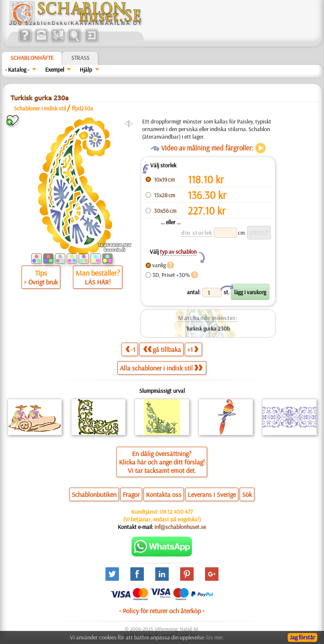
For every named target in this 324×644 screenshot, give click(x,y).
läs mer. (215, 637)
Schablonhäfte (32, 58)
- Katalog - (17, 70)
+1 (193, 349)
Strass (80, 58)
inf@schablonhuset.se (180, 527)
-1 (130, 349)
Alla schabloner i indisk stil (161, 368)
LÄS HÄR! (98, 282)
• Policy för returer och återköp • (162, 611)
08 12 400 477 (176, 512)
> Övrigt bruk (41, 282)
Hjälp (86, 70)
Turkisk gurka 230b (208, 328)
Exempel (55, 70)
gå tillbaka (162, 349)
